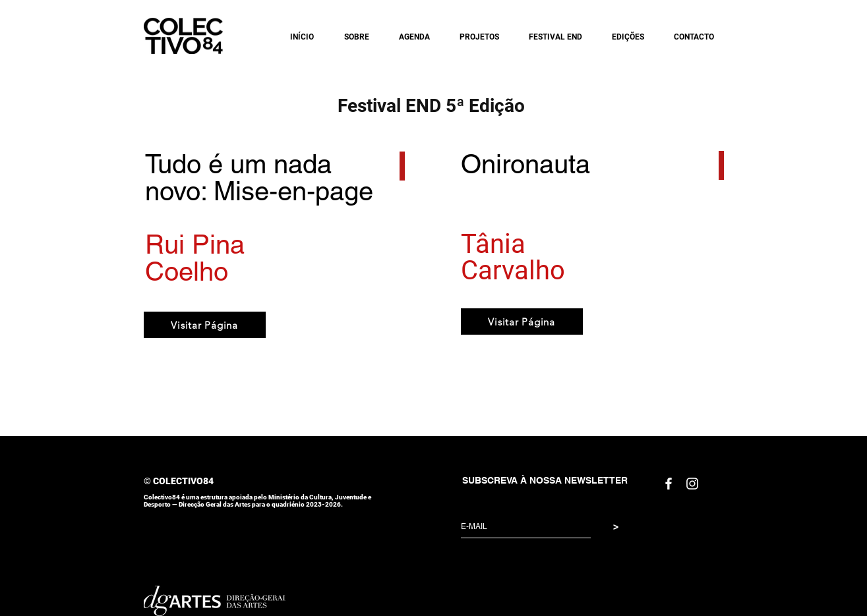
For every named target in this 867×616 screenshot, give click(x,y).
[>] (616, 527)
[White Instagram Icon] (692, 484)
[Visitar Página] (205, 325)
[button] (351, 37)
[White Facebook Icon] (669, 484)
